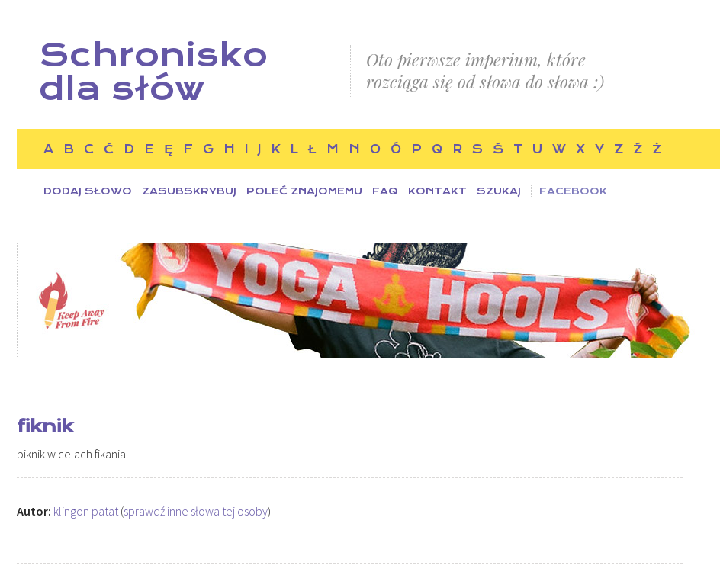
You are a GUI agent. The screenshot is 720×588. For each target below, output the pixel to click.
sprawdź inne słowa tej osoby (196, 511)
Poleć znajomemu (304, 191)
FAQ (385, 191)
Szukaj (499, 191)
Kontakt (437, 191)
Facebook (573, 191)
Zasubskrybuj (189, 191)
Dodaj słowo (88, 191)
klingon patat (86, 511)
